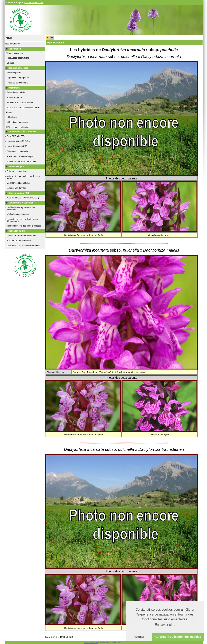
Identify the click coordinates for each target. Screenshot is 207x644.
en (52, 38)
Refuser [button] (139, 637)
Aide (8, 113)
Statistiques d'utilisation (17, 127)
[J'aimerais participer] (34, 3)
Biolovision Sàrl (91, 642)
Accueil (9, 38)
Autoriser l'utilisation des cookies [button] (178, 637)
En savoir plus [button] (165, 625)
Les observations (14, 53)
